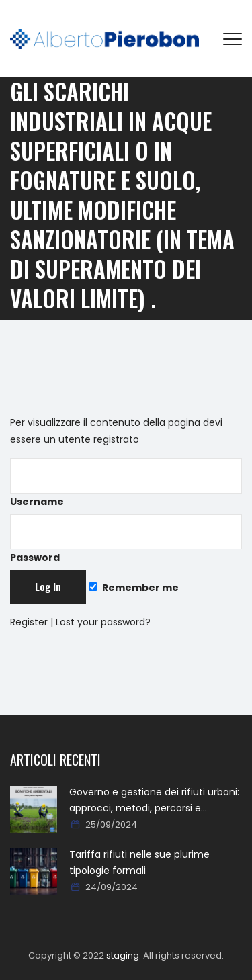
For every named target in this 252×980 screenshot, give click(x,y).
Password (126, 539)
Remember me (134, 588)
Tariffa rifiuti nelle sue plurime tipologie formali (139, 862)
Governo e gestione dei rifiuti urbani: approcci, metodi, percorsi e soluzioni (154, 801)
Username (126, 483)
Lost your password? (103, 622)
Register (29, 622)
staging (123, 955)
